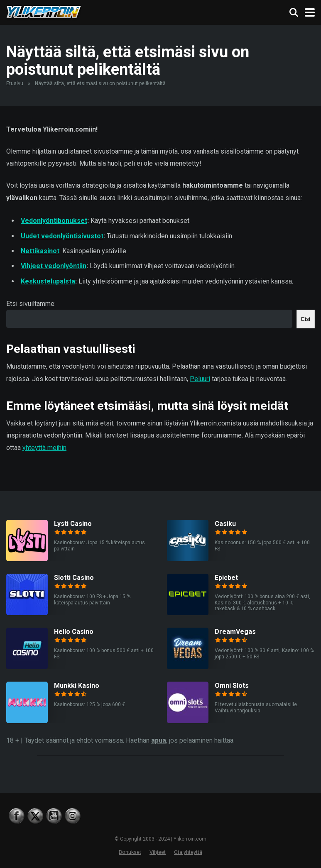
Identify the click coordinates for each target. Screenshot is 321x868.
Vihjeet (158, 852)
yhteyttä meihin (44, 448)
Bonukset (130, 852)
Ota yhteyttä (188, 852)
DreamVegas (235, 632)
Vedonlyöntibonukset (54, 221)
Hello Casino (74, 632)
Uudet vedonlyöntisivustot (62, 236)
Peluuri (200, 379)
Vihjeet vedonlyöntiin (54, 266)
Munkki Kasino (77, 686)
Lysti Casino (73, 524)
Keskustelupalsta (48, 281)
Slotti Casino (74, 578)
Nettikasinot (40, 251)
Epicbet (226, 578)
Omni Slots (232, 686)
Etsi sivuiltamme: (31, 304)
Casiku (225, 524)
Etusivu (15, 83)
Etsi (306, 319)
